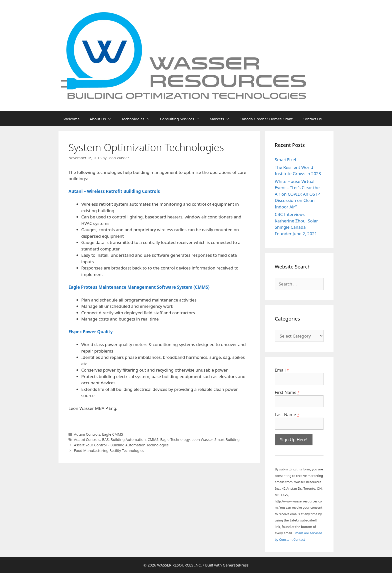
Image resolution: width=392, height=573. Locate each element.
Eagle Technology (175, 440)
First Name (287, 392)
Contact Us (312, 119)
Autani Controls (87, 434)
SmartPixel (285, 160)
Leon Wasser (202, 440)
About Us (103, 119)
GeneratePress (236, 565)
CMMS (153, 440)
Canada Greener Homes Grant (266, 119)
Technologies (138, 119)
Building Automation (128, 440)
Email (282, 370)
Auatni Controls (87, 440)
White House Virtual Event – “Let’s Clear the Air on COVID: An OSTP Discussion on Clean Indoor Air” (297, 194)
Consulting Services (182, 119)
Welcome (72, 119)
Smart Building (227, 440)
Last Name (287, 414)
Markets (222, 119)
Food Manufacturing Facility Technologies (109, 451)
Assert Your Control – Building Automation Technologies (121, 445)
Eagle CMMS (112, 434)
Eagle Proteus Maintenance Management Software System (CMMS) (139, 287)
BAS (105, 440)
